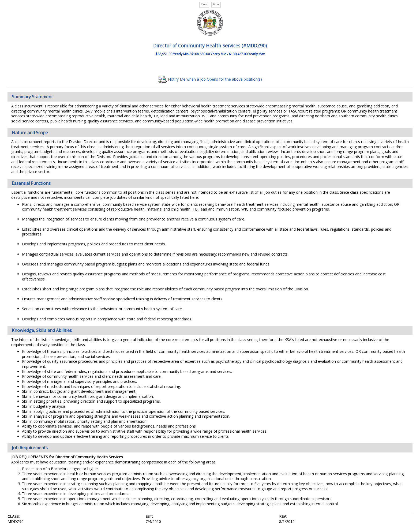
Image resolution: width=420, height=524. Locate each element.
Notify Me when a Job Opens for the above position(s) (210, 79)
